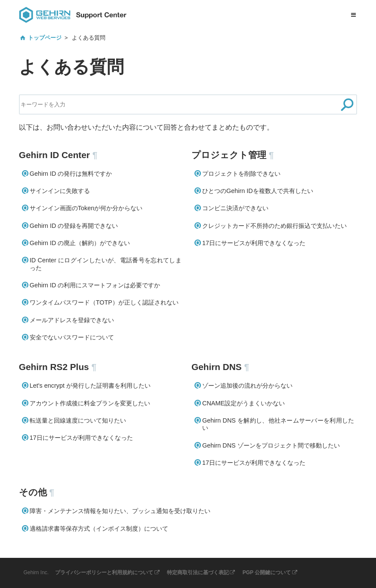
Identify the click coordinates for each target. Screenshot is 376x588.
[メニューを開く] (353, 15)
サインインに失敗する (60, 191)
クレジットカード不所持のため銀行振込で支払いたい (274, 226)
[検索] (347, 104)
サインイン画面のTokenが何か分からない (86, 208)
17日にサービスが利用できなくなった (254, 243)
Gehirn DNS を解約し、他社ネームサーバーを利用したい (278, 424)
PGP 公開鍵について (267, 572)
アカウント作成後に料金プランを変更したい (90, 403)
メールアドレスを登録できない (72, 320)
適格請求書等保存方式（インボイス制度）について (99, 529)
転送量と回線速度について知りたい (78, 420)
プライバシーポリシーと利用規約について (104, 572)
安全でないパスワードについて (72, 337)
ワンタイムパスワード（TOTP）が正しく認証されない (104, 302)
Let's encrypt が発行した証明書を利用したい (90, 386)
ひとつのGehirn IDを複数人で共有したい (258, 191)
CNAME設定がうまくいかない (243, 403)
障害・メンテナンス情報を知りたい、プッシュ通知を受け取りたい (120, 511)
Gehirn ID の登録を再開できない (74, 226)
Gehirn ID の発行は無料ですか (71, 174)
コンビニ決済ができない (235, 208)
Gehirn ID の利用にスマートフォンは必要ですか (95, 285)
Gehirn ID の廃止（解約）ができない (80, 243)
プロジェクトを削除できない (241, 174)
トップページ (45, 38)
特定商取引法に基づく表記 (198, 572)
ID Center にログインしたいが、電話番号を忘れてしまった (106, 264)
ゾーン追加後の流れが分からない (247, 386)
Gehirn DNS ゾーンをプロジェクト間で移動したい (271, 445)
